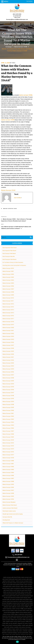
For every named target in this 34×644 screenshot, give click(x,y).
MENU (6, 2)
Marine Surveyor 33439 (8, 381)
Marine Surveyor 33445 (8, 387)
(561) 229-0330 (17, 14)
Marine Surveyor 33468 (8, 434)
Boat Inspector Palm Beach (9, 251)
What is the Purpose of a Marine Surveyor (13, 523)
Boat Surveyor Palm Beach (9, 254)
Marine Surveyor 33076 (8, 268)
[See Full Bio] (21, 198)
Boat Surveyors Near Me (9, 256)
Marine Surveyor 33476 (8, 452)
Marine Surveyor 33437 (8, 375)
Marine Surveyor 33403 (8, 277)
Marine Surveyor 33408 (8, 292)
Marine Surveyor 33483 (8, 470)
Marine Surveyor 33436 (8, 372)
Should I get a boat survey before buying (13, 514)
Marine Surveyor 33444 (8, 384)
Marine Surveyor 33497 (8, 490)
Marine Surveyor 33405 (8, 283)
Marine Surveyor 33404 (8, 280)
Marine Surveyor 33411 (8, 301)
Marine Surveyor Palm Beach (10, 505)
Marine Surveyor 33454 (8, 402)
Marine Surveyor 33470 (8, 440)
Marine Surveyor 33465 (8, 425)
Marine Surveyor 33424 (8, 336)
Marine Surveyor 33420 (8, 328)
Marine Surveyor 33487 (8, 478)
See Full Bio (17, 198)
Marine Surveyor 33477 (8, 455)
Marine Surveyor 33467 (8, 431)
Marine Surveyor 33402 (8, 274)
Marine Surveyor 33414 (8, 310)
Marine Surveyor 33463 (8, 419)
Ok (17, 642)
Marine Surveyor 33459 (8, 407)
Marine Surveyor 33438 (8, 378)
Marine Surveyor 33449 (8, 399)
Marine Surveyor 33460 (8, 410)
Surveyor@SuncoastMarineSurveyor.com (17, 19)
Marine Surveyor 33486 (8, 476)
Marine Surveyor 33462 (8, 416)
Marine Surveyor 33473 (8, 446)
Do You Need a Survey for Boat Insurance (13, 262)
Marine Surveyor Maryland (9, 502)
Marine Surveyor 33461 (8, 413)
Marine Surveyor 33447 (8, 393)
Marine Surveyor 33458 (8, 405)
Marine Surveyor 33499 (8, 496)
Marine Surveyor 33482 (8, 467)
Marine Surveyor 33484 (8, 473)
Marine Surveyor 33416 (8, 316)
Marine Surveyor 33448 (21, 47)
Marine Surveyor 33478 (8, 458)
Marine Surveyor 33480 (8, 461)
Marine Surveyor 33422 (8, 333)
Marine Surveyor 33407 (8, 289)
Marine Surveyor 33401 (8, 271)
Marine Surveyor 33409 (8, 295)
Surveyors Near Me (7, 517)
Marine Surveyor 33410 (8, 298)
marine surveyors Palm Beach (10, 508)
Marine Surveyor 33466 (8, 428)
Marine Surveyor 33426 (8, 342)
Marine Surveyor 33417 (8, 319)
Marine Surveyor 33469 (8, 437)
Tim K (13, 63)
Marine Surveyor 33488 (8, 481)
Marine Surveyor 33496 (8, 487)
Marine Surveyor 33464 (8, 422)
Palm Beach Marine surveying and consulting (17, 563)
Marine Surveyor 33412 (8, 304)
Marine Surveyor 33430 (8, 354)
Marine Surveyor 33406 (8, 286)
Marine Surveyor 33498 (8, 493)
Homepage (9, 47)
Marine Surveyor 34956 (8, 499)
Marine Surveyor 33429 (8, 351)
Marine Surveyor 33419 (8, 325)
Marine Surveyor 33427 (8, 345)
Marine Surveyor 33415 (8, 313)
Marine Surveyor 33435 (8, 369)
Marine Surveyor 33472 (8, 443)
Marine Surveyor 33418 (8, 322)
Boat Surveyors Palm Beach (9, 259)
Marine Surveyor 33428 (8, 348)
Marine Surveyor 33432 (8, 360)
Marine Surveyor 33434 (8, 366)
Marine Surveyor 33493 (8, 484)
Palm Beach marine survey (9, 511)
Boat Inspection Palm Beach (10, 248)
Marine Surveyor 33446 (8, 390)
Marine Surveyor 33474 (8, 449)
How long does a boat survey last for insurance (14, 265)
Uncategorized (6, 520)
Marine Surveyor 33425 (8, 339)
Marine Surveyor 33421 (8, 331)
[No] (32, 639)
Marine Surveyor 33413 (8, 307)
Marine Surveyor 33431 (8, 357)
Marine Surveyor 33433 (8, 363)
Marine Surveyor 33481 (8, 464)
